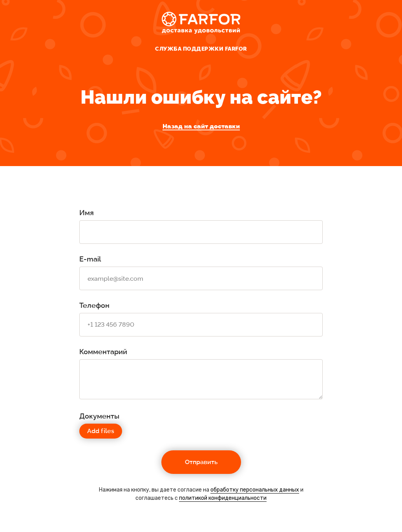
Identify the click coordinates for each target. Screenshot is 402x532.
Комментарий (103, 352)
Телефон (94, 305)
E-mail (90, 259)
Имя (87, 213)
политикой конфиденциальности (223, 498)
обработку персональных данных (255, 490)
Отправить (201, 462)
